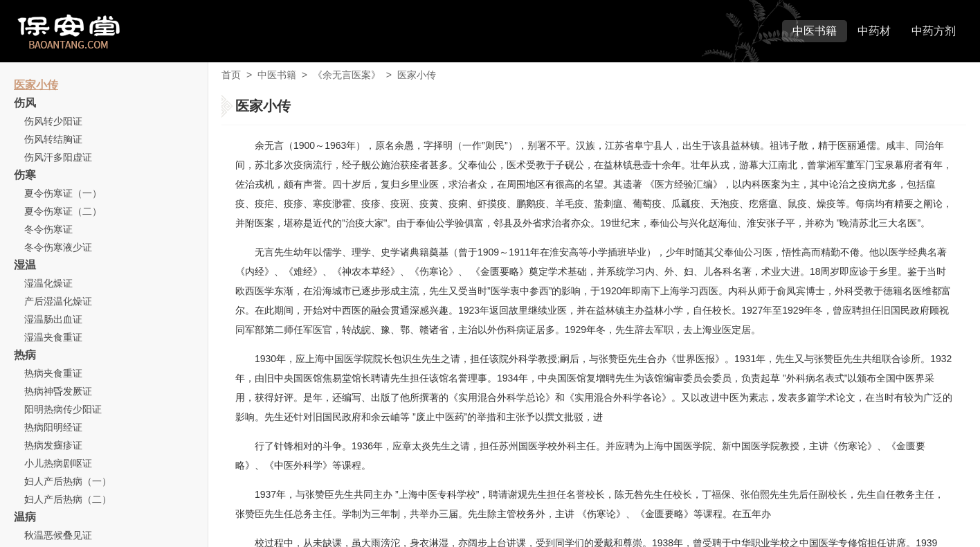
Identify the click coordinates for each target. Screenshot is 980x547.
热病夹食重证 (53, 373)
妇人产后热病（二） (68, 499)
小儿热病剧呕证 (58, 463)
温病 (25, 517)
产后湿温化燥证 (58, 301)
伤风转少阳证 (53, 121)
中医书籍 (815, 31)
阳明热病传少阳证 (63, 409)
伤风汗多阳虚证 (58, 157)
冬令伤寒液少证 (58, 247)
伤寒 (25, 175)
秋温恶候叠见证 (58, 535)
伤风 (25, 103)
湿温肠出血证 (53, 319)
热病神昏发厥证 (58, 391)
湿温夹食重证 (53, 337)
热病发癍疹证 (53, 445)
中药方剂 (934, 31)
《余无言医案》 (347, 75)
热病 (25, 355)
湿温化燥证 (48, 283)
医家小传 (36, 85)
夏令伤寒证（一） (63, 193)
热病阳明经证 (53, 427)
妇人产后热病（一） (68, 481)
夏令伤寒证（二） (63, 211)
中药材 (874, 31)
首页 (231, 75)
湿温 (25, 265)
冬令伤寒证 (48, 229)
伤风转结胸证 (53, 139)
